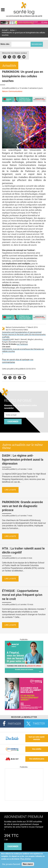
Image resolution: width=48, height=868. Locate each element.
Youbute (24, 56)
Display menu (3, 9)
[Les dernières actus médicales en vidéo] (24, 800)
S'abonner (13, 422)
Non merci (28, 864)
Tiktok (19, 56)
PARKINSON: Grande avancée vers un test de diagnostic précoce (22, 506)
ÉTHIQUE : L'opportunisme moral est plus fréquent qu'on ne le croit (22, 595)
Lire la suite (10, 490)
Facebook (5, 56)
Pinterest (14, 56)
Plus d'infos (26, 859)
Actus (12, 30)
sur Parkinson (22, 344)
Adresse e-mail (11, 411)
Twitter (9, 56)
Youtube (24, 377)
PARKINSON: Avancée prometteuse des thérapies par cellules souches (23, 350)
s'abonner (13, 846)
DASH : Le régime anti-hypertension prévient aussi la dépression (23, 460)
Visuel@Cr (7, 339)
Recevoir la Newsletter (24, 717)
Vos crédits (37, 749)
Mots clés (5, 44)
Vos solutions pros (37, 759)
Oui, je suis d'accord (11, 864)
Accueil (5, 30)
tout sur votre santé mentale (37, 738)
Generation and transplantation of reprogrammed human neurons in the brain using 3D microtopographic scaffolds (24, 335)
